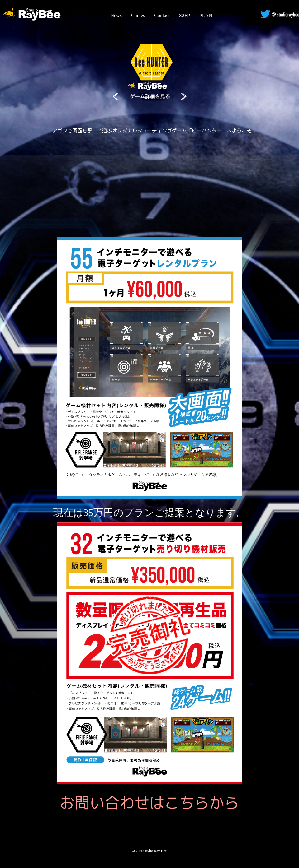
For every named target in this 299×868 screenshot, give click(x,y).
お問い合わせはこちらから (149, 803)
